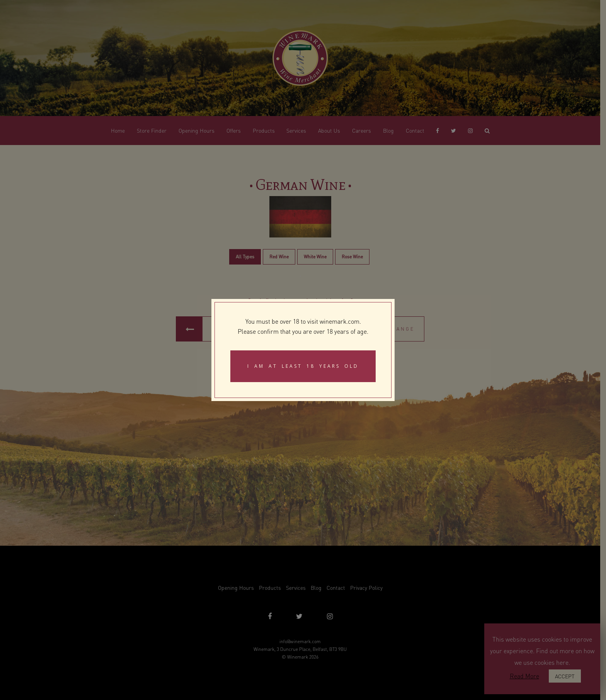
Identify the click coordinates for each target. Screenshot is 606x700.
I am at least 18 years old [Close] (303, 366)
